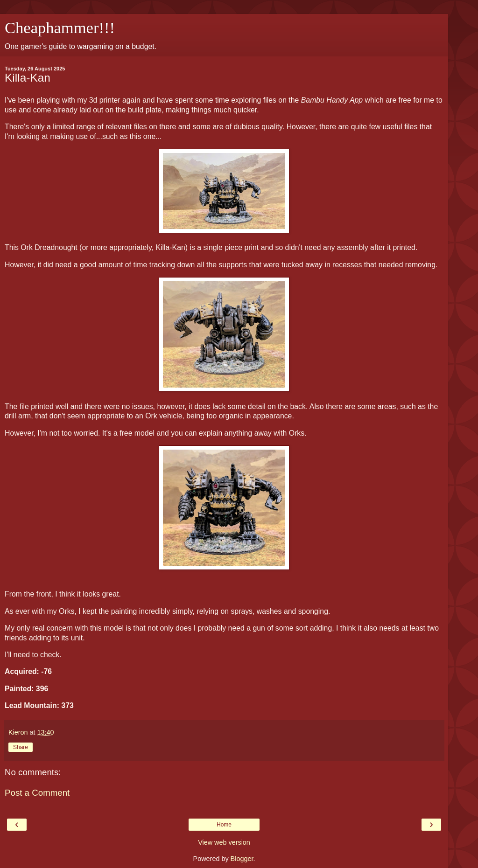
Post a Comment (37, 793)
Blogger (242, 859)
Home (224, 825)
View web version (224, 842)
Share (21, 747)
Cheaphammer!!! (60, 28)
